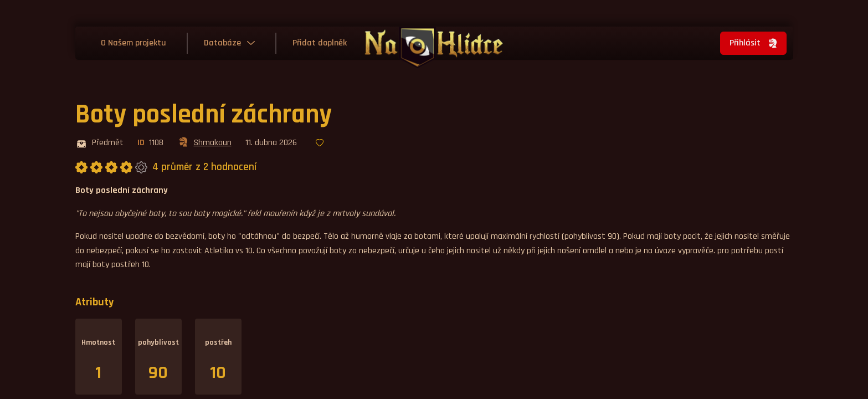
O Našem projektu (133, 43)
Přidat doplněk (320, 43)
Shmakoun (204, 144)
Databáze (222, 43)
